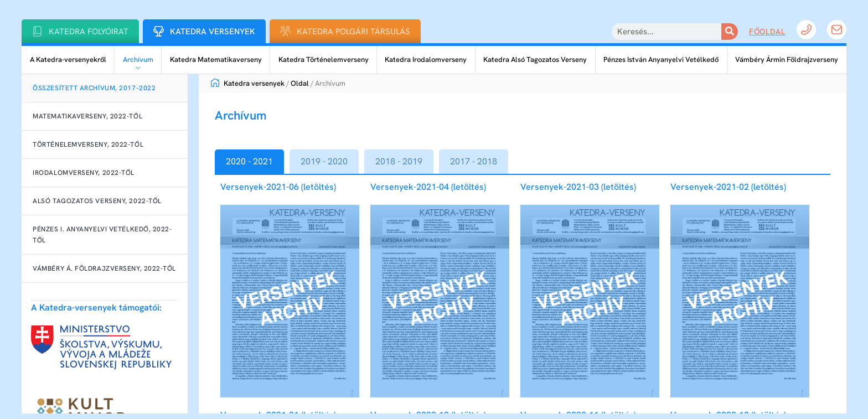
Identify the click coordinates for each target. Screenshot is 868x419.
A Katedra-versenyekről (68, 60)
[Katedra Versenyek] (159, 31)
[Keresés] (730, 32)
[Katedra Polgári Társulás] (285, 31)
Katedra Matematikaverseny (216, 60)
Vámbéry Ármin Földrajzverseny (787, 60)
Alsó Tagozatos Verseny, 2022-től (97, 201)
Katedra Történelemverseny (324, 60)
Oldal (300, 83)
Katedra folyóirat (89, 32)
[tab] (249, 162)
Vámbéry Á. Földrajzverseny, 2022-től (104, 268)
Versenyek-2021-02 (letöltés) (728, 187)
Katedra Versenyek (213, 32)
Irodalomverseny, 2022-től (84, 173)
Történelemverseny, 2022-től (88, 144)
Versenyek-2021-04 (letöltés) (428, 187)
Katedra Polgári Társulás (353, 32)
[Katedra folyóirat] (37, 31)
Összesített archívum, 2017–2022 (94, 88)
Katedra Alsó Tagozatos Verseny (535, 60)
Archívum (138, 60)
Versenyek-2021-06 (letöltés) (278, 187)
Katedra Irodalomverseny (426, 60)
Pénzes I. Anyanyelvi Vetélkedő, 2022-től (102, 235)
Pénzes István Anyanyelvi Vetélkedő (661, 60)
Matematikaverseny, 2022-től (87, 116)
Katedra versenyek (248, 83)
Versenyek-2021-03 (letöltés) (578, 187)
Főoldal (767, 32)
